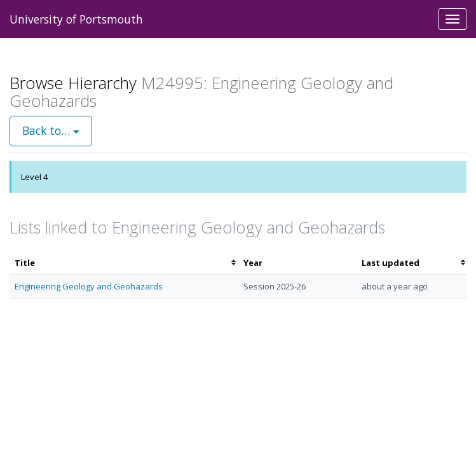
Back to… (51, 130)
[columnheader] (124, 263)
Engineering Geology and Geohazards (89, 286)
